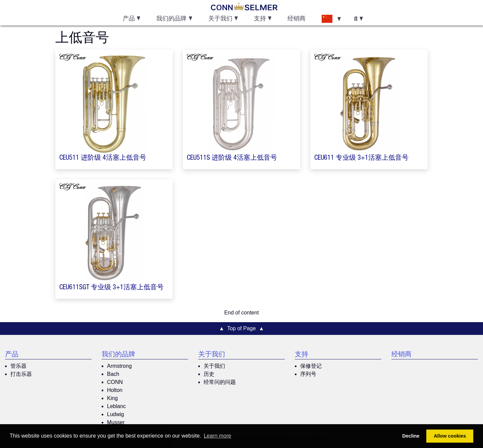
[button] (331, 19)
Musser (116, 422)
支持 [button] (260, 19)
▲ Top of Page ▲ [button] (242, 328)
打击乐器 (21, 374)
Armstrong (119, 366)
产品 (12, 355)
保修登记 (311, 366)
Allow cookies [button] (450, 436)
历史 (209, 374)
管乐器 (18, 366)
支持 (302, 355)
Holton (115, 390)
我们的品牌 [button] (171, 19)
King (112, 398)
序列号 (308, 374)
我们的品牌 (118, 355)
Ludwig (116, 414)
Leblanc (116, 406)
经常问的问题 (220, 382)
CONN (115, 382)
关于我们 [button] (220, 19)
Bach (113, 374)
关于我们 (212, 355)
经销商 (297, 19)
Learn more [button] (217, 436)
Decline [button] (411, 436)
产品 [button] (129, 19)
